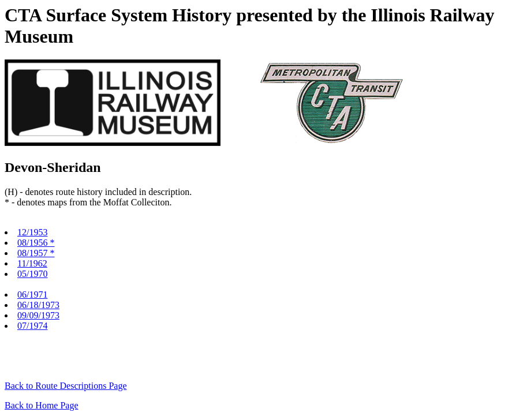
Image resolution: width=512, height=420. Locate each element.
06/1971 (32, 295)
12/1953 (32, 232)
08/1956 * (36, 243)
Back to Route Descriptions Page (66, 386)
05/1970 (32, 274)
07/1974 (32, 326)
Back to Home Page (42, 405)
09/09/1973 (38, 315)
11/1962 (32, 263)
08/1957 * (36, 253)
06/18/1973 (38, 305)
